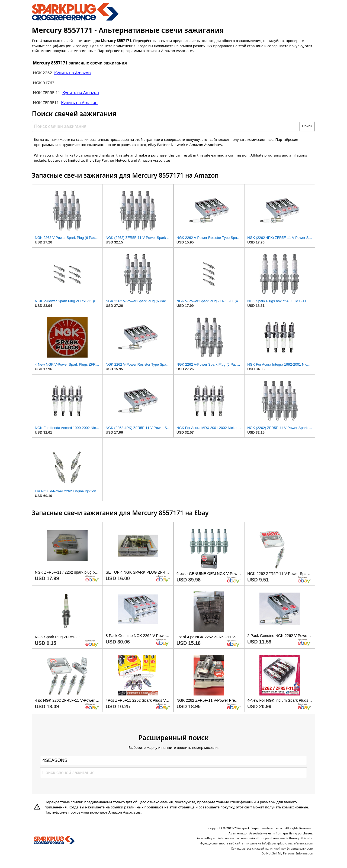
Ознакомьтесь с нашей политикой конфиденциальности (272, 848)
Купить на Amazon (73, 73)
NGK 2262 (43, 73)
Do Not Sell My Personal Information (287, 853)
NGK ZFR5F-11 (46, 92)
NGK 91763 (44, 83)
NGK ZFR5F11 (46, 102)
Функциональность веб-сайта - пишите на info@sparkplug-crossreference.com (257, 843)
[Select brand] (173, 760)
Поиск (307, 126)
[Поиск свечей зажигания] (166, 126)
